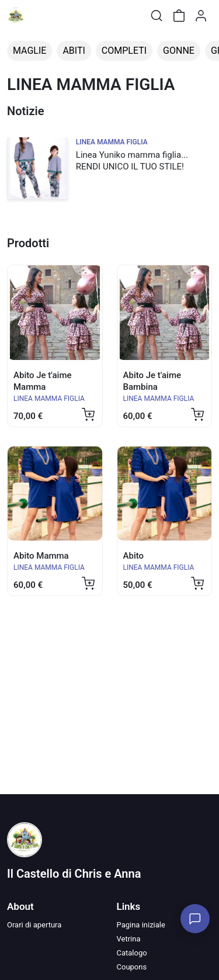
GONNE (179, 51)
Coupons (132, 967)
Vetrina (129, 939)
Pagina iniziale (141, 925)
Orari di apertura (34, 925)
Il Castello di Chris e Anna (74, 874)
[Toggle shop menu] (39, 16)
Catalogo (132, 953)
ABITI (74, 51)
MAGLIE (29, 51)
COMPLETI (124, 51)
